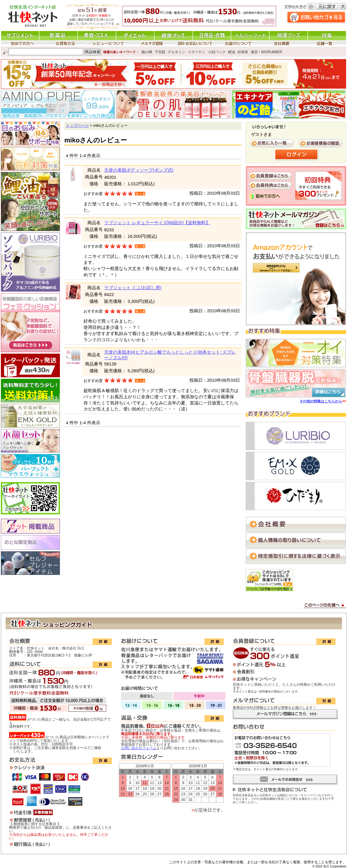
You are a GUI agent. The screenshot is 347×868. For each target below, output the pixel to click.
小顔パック (217, 52)
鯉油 (232, 52)
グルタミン (176, 52)
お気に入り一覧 (272, 143)
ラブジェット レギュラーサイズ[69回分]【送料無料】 (157, 223)
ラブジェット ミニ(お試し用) (133, 288)
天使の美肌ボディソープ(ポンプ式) (139, 170)
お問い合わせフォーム (139, 748)
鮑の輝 (147, 52)
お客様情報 (321, 143)
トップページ (77, 126)
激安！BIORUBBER (267, 52)
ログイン (297, 155)
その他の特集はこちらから (321, 401)
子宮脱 (160, 52)
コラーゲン (197, 52)
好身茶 (243, 52)
